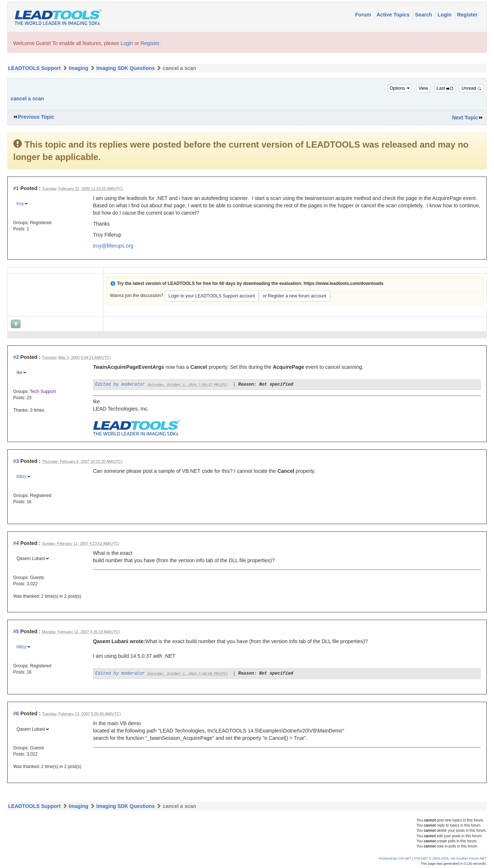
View (423, 88)
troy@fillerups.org (113, 246)
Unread (471, 88)
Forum (364, 15)
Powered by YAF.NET (395, 858)
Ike (19, 372)
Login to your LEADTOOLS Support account (212, 296)
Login (445, 15)
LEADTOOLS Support (34, 68)
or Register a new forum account (294, 296)
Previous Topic (36, 117)
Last (445, 88)
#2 (16, 357)
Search (424, 15)
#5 (16, 631)
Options (400, 88)
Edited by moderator (120, 385)
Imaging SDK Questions (126, 68)
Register (467, 15)
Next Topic (465, 118)
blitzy (21, 476)
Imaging (78, 68)
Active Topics (394, 15)
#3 (16, 461)
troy (20, 204)
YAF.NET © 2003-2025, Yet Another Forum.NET (450, 858)
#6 (16, 713)
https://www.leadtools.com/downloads (344, 283)
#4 (16, 543)
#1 (16, 188)
